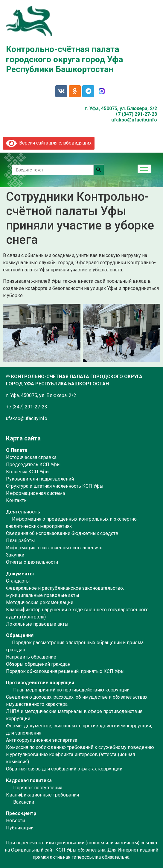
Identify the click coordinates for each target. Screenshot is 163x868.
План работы (20, 541)
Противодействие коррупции (40, 683)
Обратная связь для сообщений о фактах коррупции (64, 769)
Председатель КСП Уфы (33, 465)
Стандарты (18, 581)
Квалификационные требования (42, 795)
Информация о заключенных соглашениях (54, 548)
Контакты (17, 500)
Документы (20, 574)
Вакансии (24, 802)
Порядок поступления (38, 788)
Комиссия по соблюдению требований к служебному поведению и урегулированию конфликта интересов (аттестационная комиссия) (80, 754)
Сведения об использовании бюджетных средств (62, 533)
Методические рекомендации (40, 602)
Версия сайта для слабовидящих (49, 143)
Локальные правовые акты (37, 624)
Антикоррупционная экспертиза (42, 740)
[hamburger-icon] (144, 169)
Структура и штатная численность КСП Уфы (55, 486)
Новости (15, 821)
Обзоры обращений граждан (38, 664)
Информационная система (35, 493)
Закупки (15, 555)
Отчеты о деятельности (32, 562)
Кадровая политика (29, 780)
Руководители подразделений (40, 479)
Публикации (20, 828)
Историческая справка (31, 457)
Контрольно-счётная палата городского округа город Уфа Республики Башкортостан (64, 59)
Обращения (20, 635)
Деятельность (23, 512)
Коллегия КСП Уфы (28, 472)
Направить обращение (31, 657)
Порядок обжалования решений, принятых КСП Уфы (65, 671)
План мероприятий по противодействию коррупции (71, 690)
